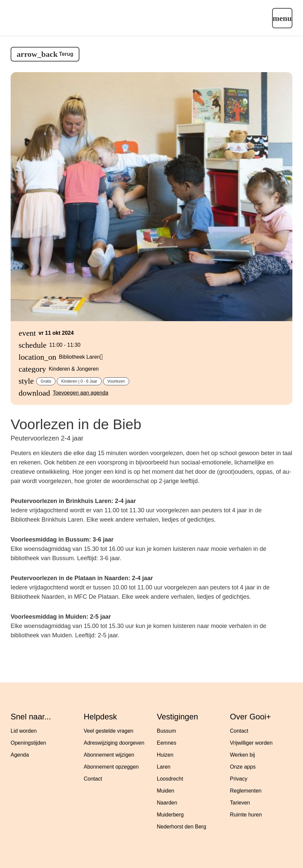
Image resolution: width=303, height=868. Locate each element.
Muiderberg (170, 815)
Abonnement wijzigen (109, 755)
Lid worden (24, 731)
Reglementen (246, 791)
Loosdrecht (170, 779)
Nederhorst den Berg (182, 827)
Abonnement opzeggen (111, 767)
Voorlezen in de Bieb (76, 424)
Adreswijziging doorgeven (114, 743)
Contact (93, 779)
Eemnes (167, 743)
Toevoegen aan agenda (81, 393)
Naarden (167, 803)
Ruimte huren (246, 815)
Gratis (46, 381)
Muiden (165, 791)
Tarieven (240, 803)
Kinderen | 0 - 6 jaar (79, 381)
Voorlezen (116, 381)
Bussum (166, 731)
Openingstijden (28, 743)
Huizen (165, 755)
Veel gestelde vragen (108, 731)
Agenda (20, 755)
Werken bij (242, 755)
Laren (164, 767)
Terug (66, 54)
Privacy (239, 779)
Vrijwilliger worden (251, 743)
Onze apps (243, 767)
